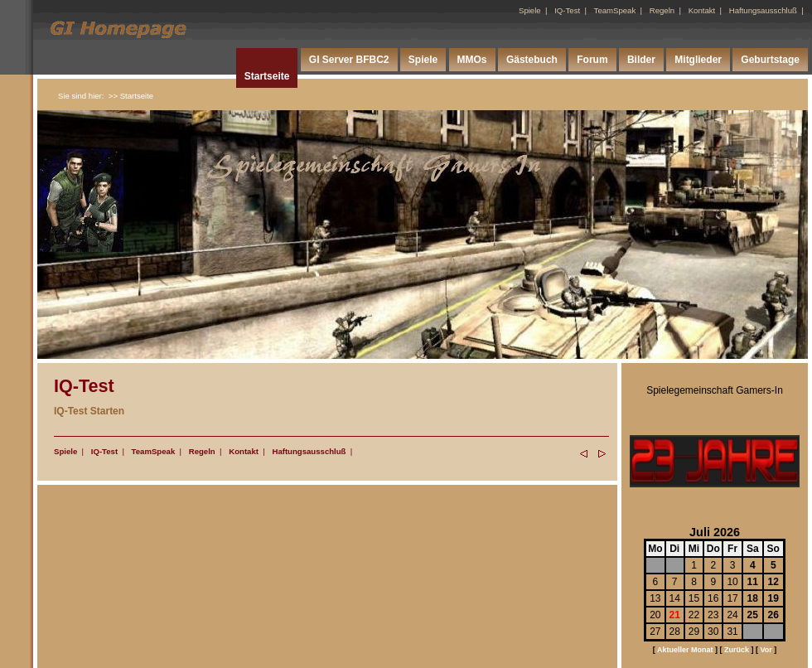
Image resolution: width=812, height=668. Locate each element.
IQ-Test (567, 10)
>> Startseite (131, 96)
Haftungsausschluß (763, 10)
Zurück (737, 650)
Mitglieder (698, 60)
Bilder (641, 60)
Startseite (267, 76)
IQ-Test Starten (89, 411)
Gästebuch (532, 60)
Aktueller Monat (685, 650)
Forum (592, 60)
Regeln (662, 10)
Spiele (530, 10)
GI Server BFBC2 (349, 60)
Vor (766, 650)
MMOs (472, 60)
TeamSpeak (615, 10)
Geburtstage (770, 60)
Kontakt (702, 10)
